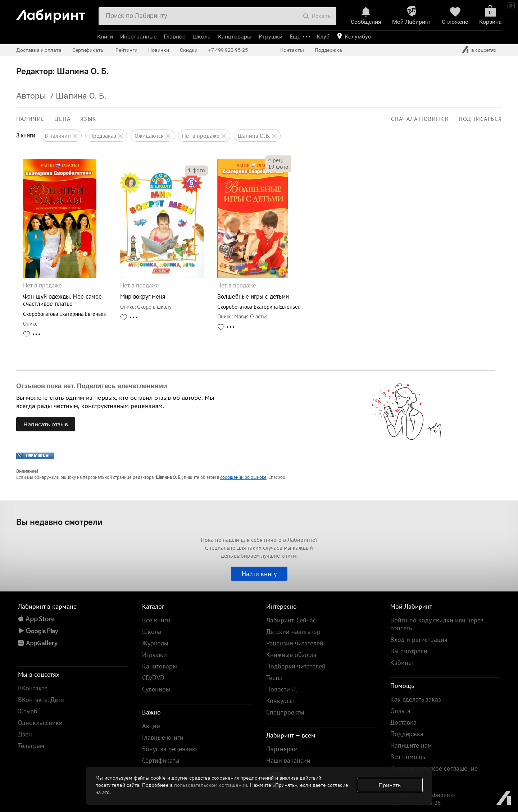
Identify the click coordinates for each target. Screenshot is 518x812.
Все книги (156, 620)
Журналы (155, 643)
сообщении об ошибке (243, 477)
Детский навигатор (293, 632)
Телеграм (31, 746)
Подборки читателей (296, 666)
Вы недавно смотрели (59, 522)
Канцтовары (235, 37)
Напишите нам (411, 745)
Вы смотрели (409, 651)
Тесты (274, 678)
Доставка (403, 722)
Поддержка (328, 50)
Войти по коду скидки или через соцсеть (437, 624)
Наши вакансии (288, 760)
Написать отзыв (46, 424)
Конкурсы (280, 701)
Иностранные (138, 37)
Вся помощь (408, 757)
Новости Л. (282, 689)
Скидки (189, 50)
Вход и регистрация (419, 639)
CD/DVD (153, 678)
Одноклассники (40, 723)
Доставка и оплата (39, 50)
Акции (151, 726)
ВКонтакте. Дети (41, 700)
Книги (105, 37)
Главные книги (163, 737)
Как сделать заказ (416, 699)
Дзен (25, 734)
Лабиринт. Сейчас (291, 620)
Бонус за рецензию (169, 749)
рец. (276, 160)
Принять (390, 785)
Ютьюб (28, 711)
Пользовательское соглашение (434, 768)
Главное (174, 37)
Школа (202, 37)
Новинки (159, 50)
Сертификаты (88, 50)
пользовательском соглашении (211, 785)
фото (196, 170)
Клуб (323, 37)
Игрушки (271, 37)
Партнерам (282, 749)
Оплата (400, 711)
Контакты (292, 50)
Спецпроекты (285, 712)
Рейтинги (126, 50)
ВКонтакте (33, 688)
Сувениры (156, 689)
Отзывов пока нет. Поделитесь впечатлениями (92, 386)
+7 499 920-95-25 (228, 50)
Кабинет (402, 663)
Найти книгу (259, 574)
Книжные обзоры (291, 655)
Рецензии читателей (295, 643)
